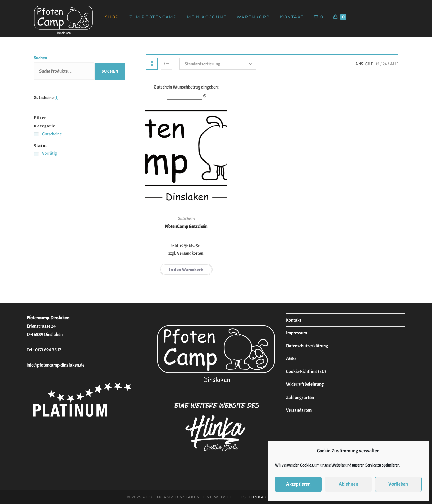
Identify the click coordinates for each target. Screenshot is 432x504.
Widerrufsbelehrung (305, 384)
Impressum (296, 333)
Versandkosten (190, 253)
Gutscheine (186, 218)
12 (377, 64)
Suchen (40, 58)
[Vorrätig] (36, 154)
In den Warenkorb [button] (186, 270)
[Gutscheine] (36, 134)
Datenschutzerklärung (307, 346)
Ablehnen (348, 484)
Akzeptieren (298, 484)
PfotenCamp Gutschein (186, 226)
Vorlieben (398, 484)
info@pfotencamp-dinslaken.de (56, 365)
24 (385, 64)
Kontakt (294, 320)
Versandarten (299, 410)
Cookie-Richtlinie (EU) (306, 371)
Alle (394, 64)
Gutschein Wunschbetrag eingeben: (186, 87)
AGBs (291, 359)
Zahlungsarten (300, 397)
